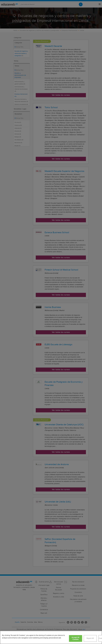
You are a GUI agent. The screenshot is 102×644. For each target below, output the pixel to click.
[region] (51, 637)
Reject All (90, 638)
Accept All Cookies (76, 638)
